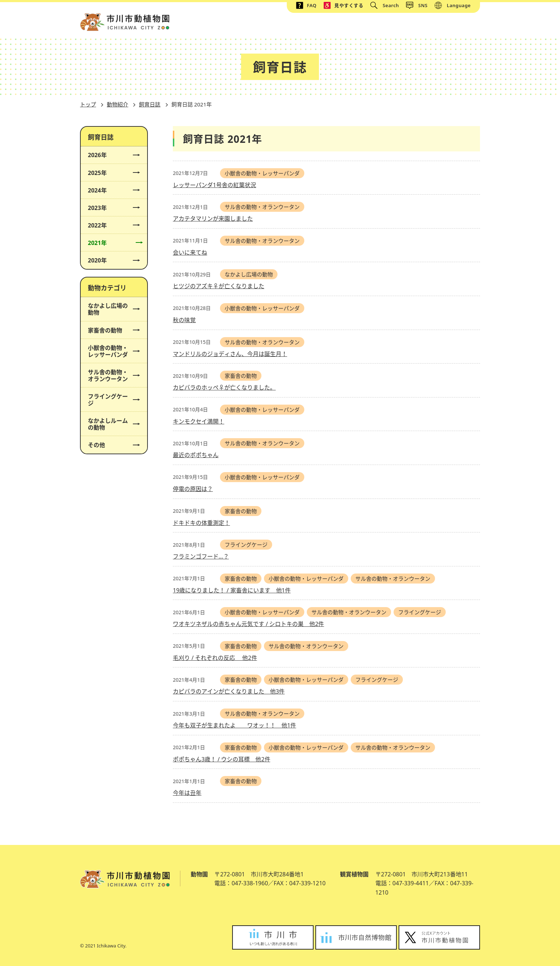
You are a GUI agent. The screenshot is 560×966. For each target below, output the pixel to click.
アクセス (460, 26)
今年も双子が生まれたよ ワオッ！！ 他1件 (234, 725)
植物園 (422, 26)
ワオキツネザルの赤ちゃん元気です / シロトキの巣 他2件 (248, 624)
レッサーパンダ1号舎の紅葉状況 (214, 185)
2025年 (110, 173)
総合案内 (262, 26)
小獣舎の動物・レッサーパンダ (110, 351)
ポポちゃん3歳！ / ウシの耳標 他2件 (222, 759)
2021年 (110, 243)
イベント (384, 26)
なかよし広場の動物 (110, 309)
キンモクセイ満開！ (199, 421)
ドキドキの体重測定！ (201, 523)
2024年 (110, 191)
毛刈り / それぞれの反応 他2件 (215, 658)
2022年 (110, 226)
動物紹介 (343, 26)
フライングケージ (110, 400)
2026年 (110, 155)
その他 (110, 445)
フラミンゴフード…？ (201, 556)
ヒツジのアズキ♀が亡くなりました (219, 286)
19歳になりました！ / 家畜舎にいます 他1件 (232, 590)
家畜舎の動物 (110, 331)
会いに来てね (190, 252)
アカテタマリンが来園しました (213, 219)
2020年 (110, 261)
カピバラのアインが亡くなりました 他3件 (229, 691)
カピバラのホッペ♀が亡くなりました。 (224, 387)
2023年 (110, 208)
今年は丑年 (187, 793)
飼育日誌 (150, 104)
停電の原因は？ (193, 489)
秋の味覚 (184, 320)
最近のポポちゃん (196, 455)
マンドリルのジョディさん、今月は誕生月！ (230, 354)
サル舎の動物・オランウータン (110, 376)
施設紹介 (302, 26)
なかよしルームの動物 (110, 424)
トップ (224, 26)
